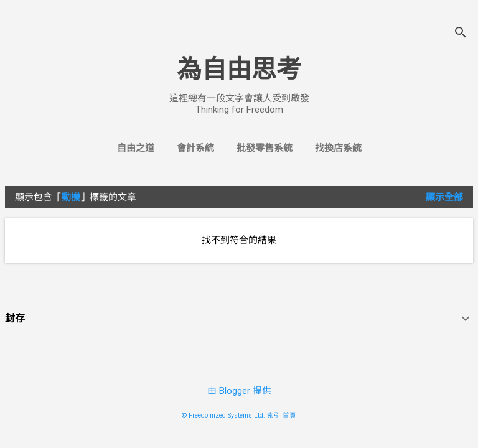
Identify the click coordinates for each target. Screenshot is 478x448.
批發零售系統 (265, 148)
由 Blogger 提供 (239, 391)
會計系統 (195, 148)
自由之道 (136, 148)
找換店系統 (338, 148)
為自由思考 (239, 69)
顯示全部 (444, 197)
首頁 (289, 415)
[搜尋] (461, 34)
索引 (274, 415)
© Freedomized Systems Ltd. (223, 415)
